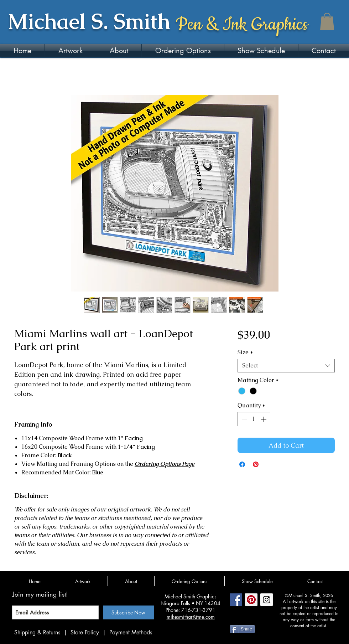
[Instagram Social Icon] (267, 600)
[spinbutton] (254, 419)
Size (245, 352)
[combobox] (286, 366)
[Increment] (264, 419)
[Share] (242, 629)
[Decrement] (244, 419)
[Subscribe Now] (128, 612)
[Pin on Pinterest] (256, 464)
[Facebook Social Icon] (236, 600)
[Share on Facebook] (242, 464)
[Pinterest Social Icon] (251, 600)
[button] (327, 22)
